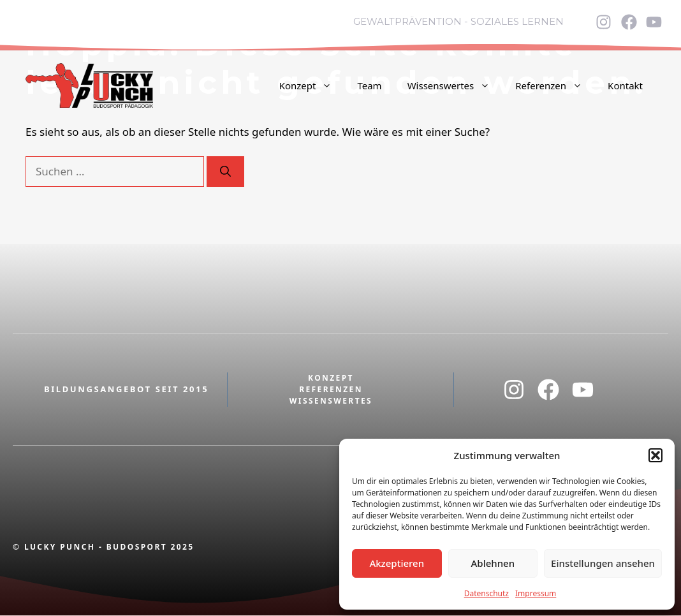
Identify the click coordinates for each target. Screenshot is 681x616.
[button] (655, 455)
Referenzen (555, 85)
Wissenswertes (455, 85)
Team (369, 85)
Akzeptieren (397, 563)
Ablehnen (493, 563)
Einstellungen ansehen (603, 563)
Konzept (312, 85)
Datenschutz (487, 593)
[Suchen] (225, 172)
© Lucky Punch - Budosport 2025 (104, 547)
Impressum (536, 593)
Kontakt (625, 85)
